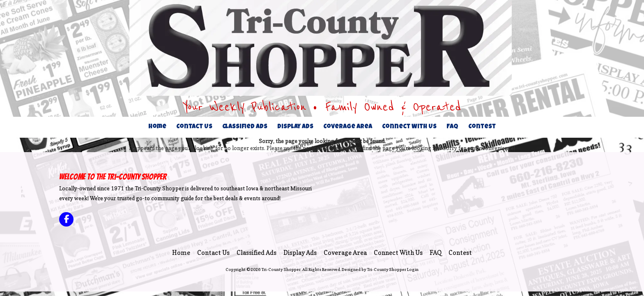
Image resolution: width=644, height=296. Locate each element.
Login (413, 269)
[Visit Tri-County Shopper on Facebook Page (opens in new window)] (66, 219)
